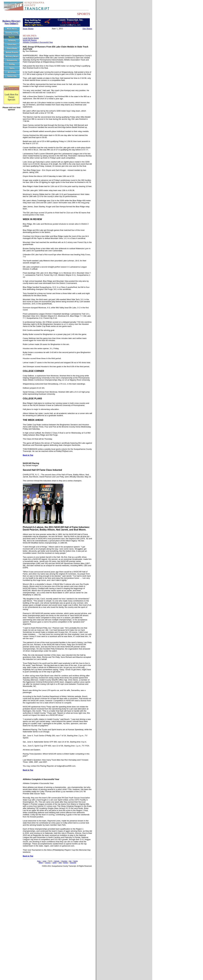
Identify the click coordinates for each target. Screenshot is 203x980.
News (39, 861)
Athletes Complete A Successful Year (38, 42)
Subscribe (73, 863)
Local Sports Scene (31, 38)
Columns (48, 863)
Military (41, 863)
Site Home (87, 29)
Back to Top (28, 455)
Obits (60, 863)
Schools (57, 861)
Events (76, 861)
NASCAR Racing (30, 40)
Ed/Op (55, 863)
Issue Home (28, 29)
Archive (66, 863)
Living (44, 861)
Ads (70, 861)
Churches (64, 861)
